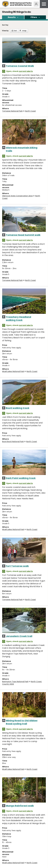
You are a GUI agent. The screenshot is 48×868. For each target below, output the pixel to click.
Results (12, 17)
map (24, 31)
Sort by (5, 25)
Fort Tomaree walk (17, 566)
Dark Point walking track (21, 478)
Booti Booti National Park (13, 442)
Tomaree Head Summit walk (23, 235)
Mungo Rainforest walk (20, 806)
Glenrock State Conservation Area (17, 196)
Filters (34, 17)
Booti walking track (18, 408)
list (15, 31)
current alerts (26, 71)
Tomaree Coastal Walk (20, 66)
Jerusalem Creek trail (19, 636)
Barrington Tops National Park (15, 682)
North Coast (30, 111)
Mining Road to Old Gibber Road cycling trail (22, 722)
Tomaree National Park (12, 111)
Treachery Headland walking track (18, 318)
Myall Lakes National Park (13, 371)
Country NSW (8, 684)
